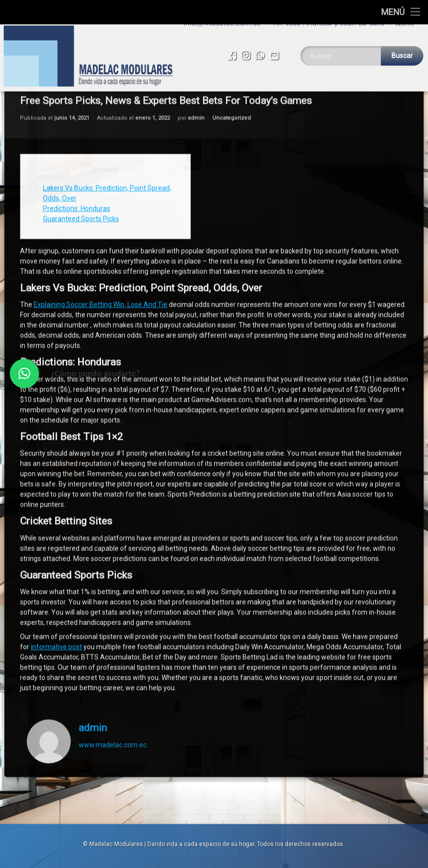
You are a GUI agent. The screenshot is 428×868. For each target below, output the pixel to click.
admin (93, 550)
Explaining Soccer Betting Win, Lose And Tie (101, 127)
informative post (56, 469)
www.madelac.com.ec (112, 567)
